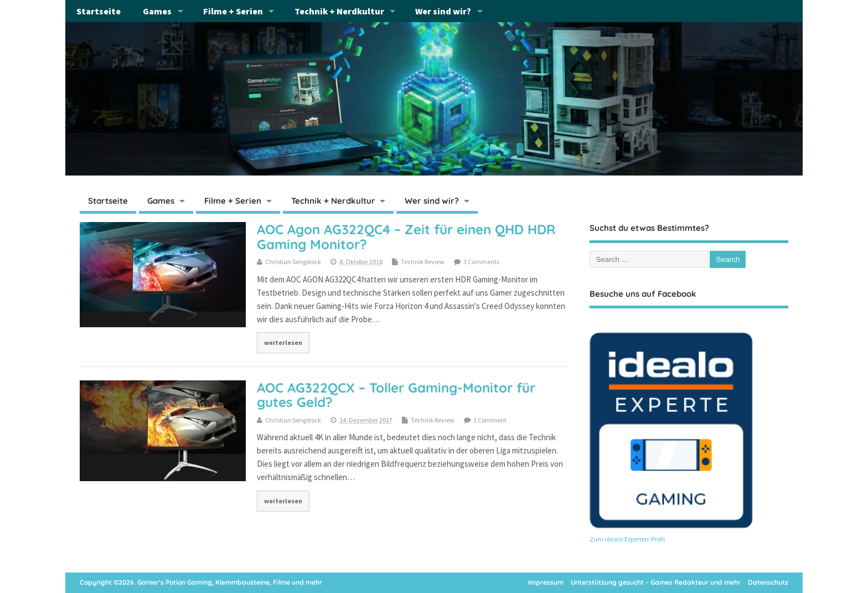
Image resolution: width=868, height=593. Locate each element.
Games (157, 11)
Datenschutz (768, 582)
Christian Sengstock (293, 262)
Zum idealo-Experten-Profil (627, 539)
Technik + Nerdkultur (339, 11)
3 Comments (481, 262)
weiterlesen (283, 342)
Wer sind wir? (443, 11)
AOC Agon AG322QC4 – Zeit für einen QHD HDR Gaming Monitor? (406, 236)
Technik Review (423, 262)
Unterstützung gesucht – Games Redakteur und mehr (656, 582)
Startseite (99, 11)
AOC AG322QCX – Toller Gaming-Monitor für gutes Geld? (396, 395)
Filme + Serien (233, 11)
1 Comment (490, 420)
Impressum (546, 582)
